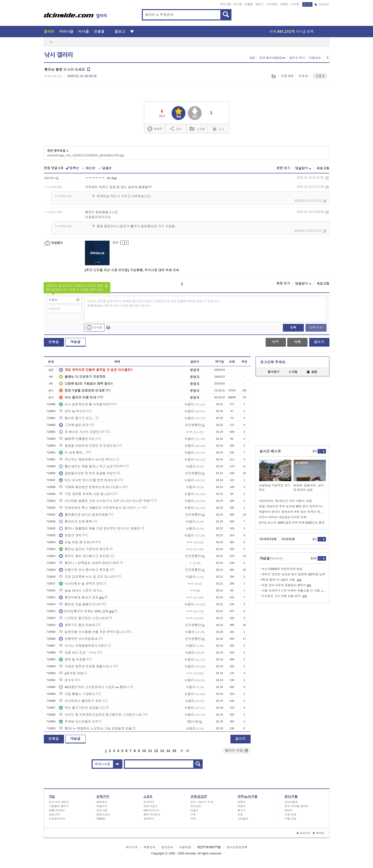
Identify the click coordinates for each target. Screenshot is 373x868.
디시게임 (272, 4)
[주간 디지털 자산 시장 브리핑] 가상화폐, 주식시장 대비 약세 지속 (132, 270)
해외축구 (149, 819)
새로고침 (323, 168)
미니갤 (237, 4)
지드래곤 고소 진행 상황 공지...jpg (284, 596)
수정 (276, 342)
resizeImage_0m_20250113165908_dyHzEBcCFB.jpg (86, 155)
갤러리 (49, 32)
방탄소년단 (103, 815)
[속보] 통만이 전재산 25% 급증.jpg (86, 611)
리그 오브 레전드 (59, 802)
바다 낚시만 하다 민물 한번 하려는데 (88, 480)
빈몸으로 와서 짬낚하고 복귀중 (84, 570)
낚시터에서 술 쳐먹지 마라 (81, 584)
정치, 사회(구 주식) (202, 802)
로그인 (307, 4)
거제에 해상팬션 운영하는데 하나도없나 (90, 487)
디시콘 (295, 4)
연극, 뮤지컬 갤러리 (297, 806)
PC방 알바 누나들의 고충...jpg (282, 580)
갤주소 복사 (297, 58)
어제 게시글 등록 (292, 32)
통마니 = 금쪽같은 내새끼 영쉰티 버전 (89, 563)
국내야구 (149, 802)
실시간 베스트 (270, 451)
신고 (218, 129)
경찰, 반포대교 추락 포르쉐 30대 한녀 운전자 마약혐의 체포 (292, 506)
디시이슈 (288, 539)
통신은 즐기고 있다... (77, 418)
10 (144, 751)
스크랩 (273, 76)
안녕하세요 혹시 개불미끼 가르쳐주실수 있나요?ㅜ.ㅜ (100, 508)
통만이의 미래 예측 (75, 522)
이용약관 (185, 847)
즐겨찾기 (274, 372)
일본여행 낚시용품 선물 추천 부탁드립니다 (92, 632)
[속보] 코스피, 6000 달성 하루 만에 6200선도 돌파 (292, 523)
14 (168, 751)
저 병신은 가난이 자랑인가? (82, 432)
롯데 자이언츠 (152, 815)
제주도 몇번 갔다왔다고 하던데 (84, 556)
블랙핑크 (102, 802)
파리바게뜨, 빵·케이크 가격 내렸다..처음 (285, 501)
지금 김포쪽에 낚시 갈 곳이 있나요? (87, 577)
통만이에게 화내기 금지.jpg (81, 597)
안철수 (195, 810)
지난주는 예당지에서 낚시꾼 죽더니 (87, 459)
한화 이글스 (151, 806)
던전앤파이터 (57, 819)
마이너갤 (225, 4)
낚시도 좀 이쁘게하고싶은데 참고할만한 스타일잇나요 (100, 715)
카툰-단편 (291, 819)
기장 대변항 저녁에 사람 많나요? (85, 494)
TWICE (101, 819)
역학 (193, 819)
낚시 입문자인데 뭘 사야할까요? (85, 404)
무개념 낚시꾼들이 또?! (78, 722)
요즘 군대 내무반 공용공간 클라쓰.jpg (286, 585)
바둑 (193, 815)
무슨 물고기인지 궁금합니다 (82, 708)
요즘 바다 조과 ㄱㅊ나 (78, 653)
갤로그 (260, 4)
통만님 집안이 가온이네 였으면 (84, 549)
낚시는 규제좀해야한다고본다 (83, 646)
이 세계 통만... (72, 453)
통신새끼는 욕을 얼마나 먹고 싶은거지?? (91, 466)
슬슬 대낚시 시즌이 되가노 (81, 591)
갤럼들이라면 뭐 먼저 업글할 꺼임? (87, 473)
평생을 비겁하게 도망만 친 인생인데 (88, 446)
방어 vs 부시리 (72, 411)
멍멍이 (242, 802)
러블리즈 (102, 806)
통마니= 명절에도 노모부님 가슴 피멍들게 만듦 (95, 728)
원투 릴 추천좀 (72, 659)
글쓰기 (319, 342)
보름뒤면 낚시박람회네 (78, 639)
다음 (182, 751)
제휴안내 (149, 847)
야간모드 (322, 4)
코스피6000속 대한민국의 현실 (282, 569)
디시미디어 (268, 539)
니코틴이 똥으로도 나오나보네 (83, 618)
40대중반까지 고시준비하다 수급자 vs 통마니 (94, 687)
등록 (293, 328)
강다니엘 (102, 810)
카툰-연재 (291, 815)
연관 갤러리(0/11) (272, 58)
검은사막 (54, 815)
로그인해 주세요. (273, 362)
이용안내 (315, 58)
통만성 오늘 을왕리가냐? (80, 604)
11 (150, 751)
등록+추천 (316, 328)
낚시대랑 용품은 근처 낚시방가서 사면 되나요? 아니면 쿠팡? (105, 501)
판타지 (289, 810)
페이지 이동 (237, 751)
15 (174, 751)
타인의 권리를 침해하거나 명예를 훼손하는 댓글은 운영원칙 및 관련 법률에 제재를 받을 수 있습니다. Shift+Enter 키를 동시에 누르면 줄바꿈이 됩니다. (154, 303)
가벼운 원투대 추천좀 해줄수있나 (86, 666)
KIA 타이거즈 (151, 810)
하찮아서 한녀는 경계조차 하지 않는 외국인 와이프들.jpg (292, 512)
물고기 (242, 810)
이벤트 (284, 4)
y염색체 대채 (71, 673)
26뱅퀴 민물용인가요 (77, 439)
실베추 (155, 129)
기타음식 (243, 819)
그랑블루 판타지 (59, 806)
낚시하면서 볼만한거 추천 (80, 701)
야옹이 (242, 806)
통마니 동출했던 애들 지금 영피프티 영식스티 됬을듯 (100, 528)
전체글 (54, 342)
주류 (240, 815)
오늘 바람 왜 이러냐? (77, 542)
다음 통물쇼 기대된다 (77, 694)
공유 (176, 129)
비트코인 (196, 806)
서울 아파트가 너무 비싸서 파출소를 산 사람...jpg (294, 591)
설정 (252, 58)
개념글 (75, 342)
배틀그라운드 (57, 810)
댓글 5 (320, 76)
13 (162, 751)
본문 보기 (283, 168)
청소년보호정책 (237, 847)
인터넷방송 (291, 802)
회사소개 (132, 847)
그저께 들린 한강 (74, 425)
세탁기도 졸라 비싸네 (77, 625)
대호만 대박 (70, 535)
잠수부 (67, 680)
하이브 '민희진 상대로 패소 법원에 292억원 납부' (294, 574)
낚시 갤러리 (59, 55)
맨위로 (319, 833)
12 (156, 751)
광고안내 (167, 847)
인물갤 (249, 4)
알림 (312, 372)
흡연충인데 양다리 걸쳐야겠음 (83, 515)
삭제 (327, 178)
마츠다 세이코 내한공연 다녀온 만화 (283, 517)
